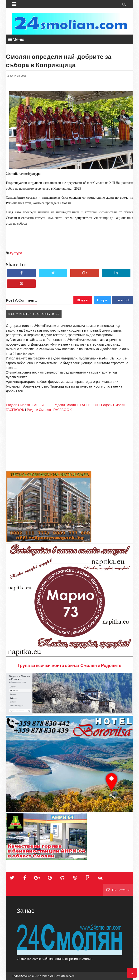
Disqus (102, 300)
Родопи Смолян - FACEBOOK (28, 405)
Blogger (83, 300)
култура (16, 253)
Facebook (123, 300)
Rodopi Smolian (22, 976)
